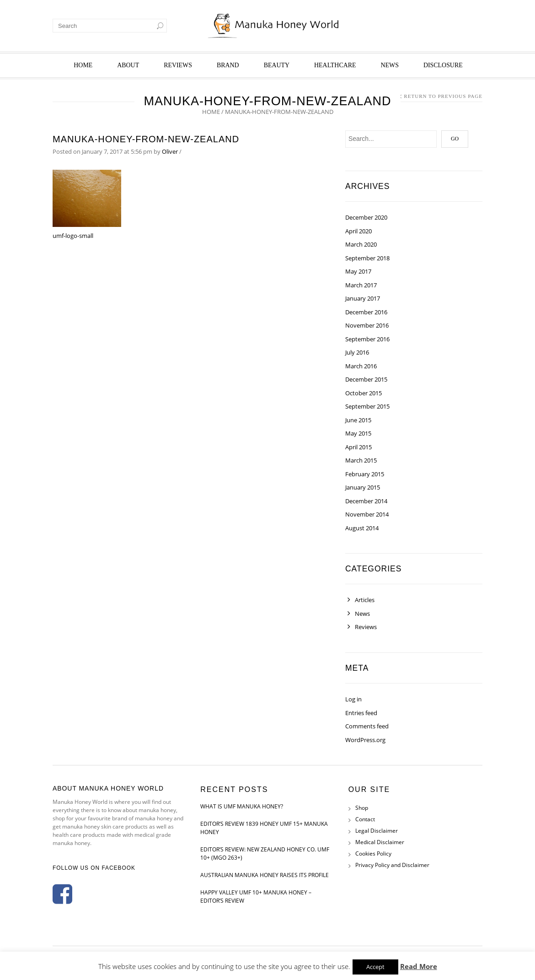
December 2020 (366, 217)
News (390, 65)
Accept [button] (375, 967)
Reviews (178, 65)
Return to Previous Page (443, 96)
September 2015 (367, 406)
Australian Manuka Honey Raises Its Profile (265, 875)
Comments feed (367, 726)
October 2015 (364, 393)
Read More (419, 966)
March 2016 (361, 366)
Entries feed (361, 713)
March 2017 (361, 285)
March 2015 (361, 460)
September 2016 (367, 339)
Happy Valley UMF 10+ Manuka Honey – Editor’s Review (256, 897)
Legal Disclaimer (377, 831)
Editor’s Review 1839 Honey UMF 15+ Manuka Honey (264, 828)
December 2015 (366, 379)
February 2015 (365, 474)
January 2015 (363, 487)
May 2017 (358, 271)
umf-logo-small (73, 236)
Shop (362, 808)
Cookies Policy (373, 853)
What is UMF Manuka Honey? (242, 806)
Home (83, 65)
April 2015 (358, 447)
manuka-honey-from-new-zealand (146, 139)
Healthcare (335, 65)
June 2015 (358, 420)
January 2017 (363, 298)
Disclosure (443, 65)
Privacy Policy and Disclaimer (392, 865)
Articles (365, 600)
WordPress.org (365, 740)
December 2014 (366, 501)
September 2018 (367, 258)
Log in (353, 699)
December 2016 (366, 312)
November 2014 (367, 514)
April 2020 (358, 231)
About (128, 65)
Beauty (277, 65)
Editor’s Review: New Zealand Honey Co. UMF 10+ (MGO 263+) (265, 853)
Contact (365, 819)
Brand (228, 65)
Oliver (170, 151)
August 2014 (362, 528)
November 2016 (367, 325)
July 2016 (357, 352)
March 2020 (361, 244)
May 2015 (358, 433)
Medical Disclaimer (380, 842)
